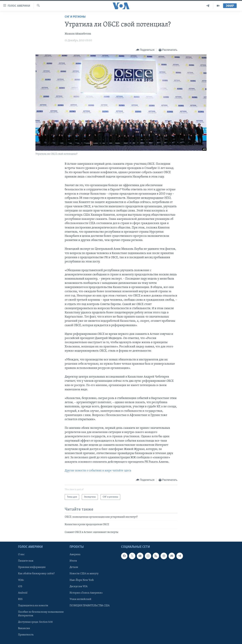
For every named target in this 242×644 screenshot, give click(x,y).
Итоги (73, 561)
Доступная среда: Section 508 (35, 622)
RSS (20, 599)
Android (23, 593)
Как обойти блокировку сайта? (36, 574)
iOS (20, 587)
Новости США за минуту (84, 574)
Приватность (26, 635)
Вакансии (24, 628)
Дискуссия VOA (79, 587)
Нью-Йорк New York (82, 580)
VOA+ (21, 580)
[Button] (145, 50)
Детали (74, 567)
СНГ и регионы (75, 17)
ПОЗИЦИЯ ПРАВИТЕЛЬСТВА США (90, 606)
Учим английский (80, 599)
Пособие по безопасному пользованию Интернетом (41, 614)
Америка (75, 555)
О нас (21, 555)
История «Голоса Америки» (86, 593)
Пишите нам (26, 561)
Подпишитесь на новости (33, 606)
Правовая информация (32, 567)
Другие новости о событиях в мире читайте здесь (98, 471)
